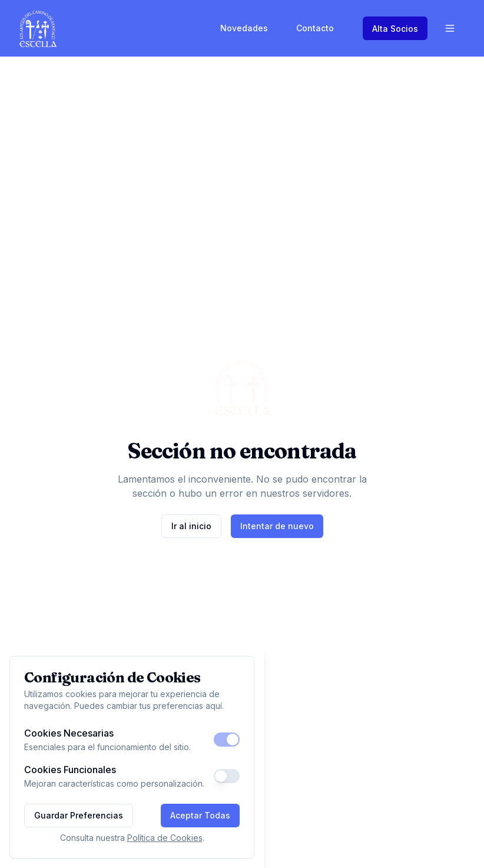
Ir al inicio (191, 526)
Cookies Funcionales (70, 770)
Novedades (244, 28)
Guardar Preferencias (79, 815)
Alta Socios (395, 29)
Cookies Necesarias (69, 733)
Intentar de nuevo (277, 526)
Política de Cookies (165, 838)
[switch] (227, 740)
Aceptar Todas (200, 815)
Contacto (315, 28)
